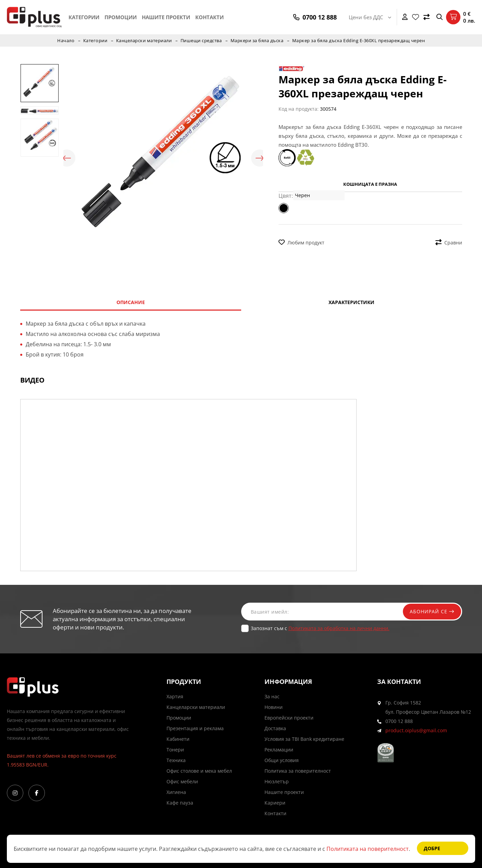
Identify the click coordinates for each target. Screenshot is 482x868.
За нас (272, 696)
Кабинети (178, 739)
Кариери (275, 803)
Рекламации (279, 750)
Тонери (175, 750)
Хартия (175, 696)
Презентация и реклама (195, 728)
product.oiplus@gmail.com (416, 730)
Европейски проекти (289, 718)
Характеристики (351, 302)
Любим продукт (301, 243)
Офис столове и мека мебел (199, 771)
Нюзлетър (277, 781)
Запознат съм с (320, 628)
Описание (131, 302)
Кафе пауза (180, 803)
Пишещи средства (201, 40)
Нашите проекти (166, 17)
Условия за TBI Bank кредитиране (304, 739)
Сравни (449, 243)
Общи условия (282, 760)
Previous (67, 158)
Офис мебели (182, 781)
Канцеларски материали (144, 40)
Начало (66, 40)
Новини (274, 707)
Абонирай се (432, 611)
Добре (432, 848)
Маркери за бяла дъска (257, 40)
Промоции (121, 17)
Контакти (209, 17)
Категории (84, 17)
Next (260, 158)
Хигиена (176, 792)
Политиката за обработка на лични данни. (339, 628)
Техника (176, 760)
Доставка (275, 728)
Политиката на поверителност (368, 849)
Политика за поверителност (298, 771)
